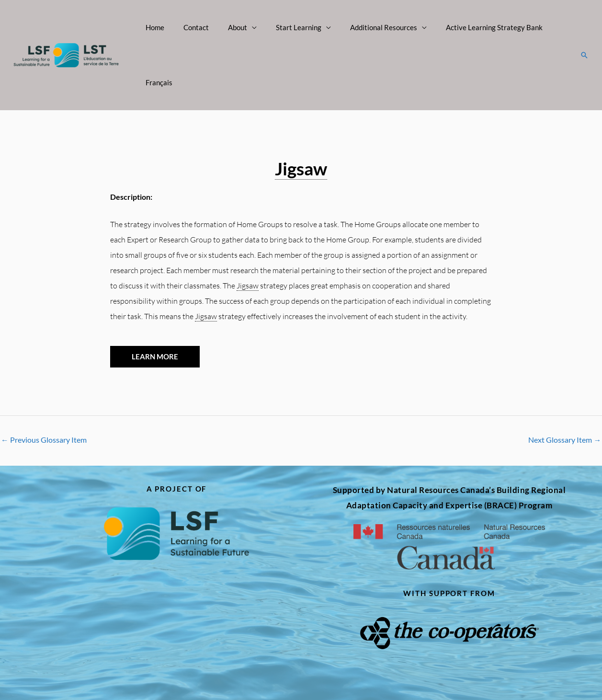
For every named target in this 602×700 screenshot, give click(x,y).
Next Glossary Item (565, 385)
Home (158, 27)
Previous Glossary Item (44, 385)
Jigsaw (301, 113)
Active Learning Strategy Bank (474, 27)
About (231, 27)
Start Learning (288, 27)
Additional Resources (368, 27)
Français (550, 27)
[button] (584, 28)
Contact (195, 27)
